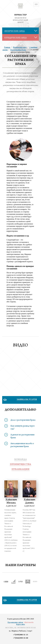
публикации (20, 469)
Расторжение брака (18, 50)
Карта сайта (20, 625)
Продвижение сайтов (15, 623)
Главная (7, 47)
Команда (21, 459)
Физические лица (20, 47)
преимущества (20, 464)
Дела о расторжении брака (23, 420)
